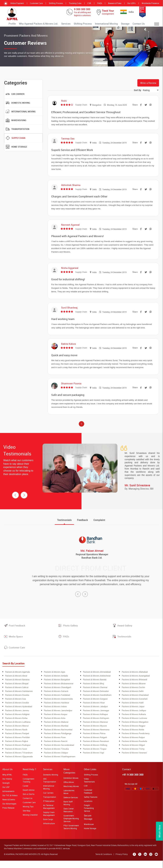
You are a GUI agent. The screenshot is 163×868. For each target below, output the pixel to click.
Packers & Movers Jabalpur (95, 715)
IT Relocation (49, 810)
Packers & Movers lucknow (134, 727)
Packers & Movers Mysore (95, 734)
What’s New (159, 831)
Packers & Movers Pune (55, 746)
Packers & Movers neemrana (96, 738)
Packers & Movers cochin (133, 696)
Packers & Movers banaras (17, 688)
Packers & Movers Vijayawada (19, 765)
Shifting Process (56, 3)
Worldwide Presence (150, 3)
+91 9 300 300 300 (133, 783)
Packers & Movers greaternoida (58, 708)
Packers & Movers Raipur (133, 746)
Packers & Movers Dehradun (96, 700)
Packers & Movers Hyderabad (19, 715)
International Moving (113, 25)
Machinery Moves (71, 795)
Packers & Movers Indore (55, 715)
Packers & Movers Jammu (17, 719)
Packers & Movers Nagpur (134, 734)
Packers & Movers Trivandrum (19, 761)
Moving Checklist (30, 823)
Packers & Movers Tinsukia (56, 757)
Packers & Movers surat (16, 757)
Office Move (69, 791)
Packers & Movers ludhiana (18, 730)
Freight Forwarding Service (89, 817)
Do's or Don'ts (29, 803)
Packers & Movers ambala (56, 685)
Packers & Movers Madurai (56, 730)
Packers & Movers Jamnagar (96, 719)
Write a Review (148, 85)
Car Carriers (48, 801)
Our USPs (131, 3)
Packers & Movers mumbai (56, 734)
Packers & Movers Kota (55, 727)
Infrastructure (49, 832)
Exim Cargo (48, 828)
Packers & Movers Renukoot (96, 750)
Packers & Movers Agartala (17, 681)
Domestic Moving (51, 783)
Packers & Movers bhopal (17, 692)
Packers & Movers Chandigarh (58, 696)
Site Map (27, 819)
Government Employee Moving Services (71, 827)
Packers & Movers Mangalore (135, 730)
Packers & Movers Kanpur (56, 723)
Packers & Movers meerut (17, 734)
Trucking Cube (75, 3)
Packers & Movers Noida (133, 738)
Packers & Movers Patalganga (58, 742)
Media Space (16, 645)
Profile (37, 25)
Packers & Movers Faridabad (57, 704)
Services (80, 25)
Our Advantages (9, 812)
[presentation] (15, 504)
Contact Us (140, 25)
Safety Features (91, 805)
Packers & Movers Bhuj (93, 692)
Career (26, 794)
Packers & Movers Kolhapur (95, 723)
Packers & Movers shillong (95, 753)
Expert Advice (29, 798)
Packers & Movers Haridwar (57, 711)
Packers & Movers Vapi (93, 761)
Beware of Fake (115, 3)
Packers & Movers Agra (55, 681)
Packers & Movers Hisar (94, 711)
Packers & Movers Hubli (133, 711)
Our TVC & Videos (10, 804)
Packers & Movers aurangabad (136, 685)
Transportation (50, 805)
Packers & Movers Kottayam (96, 727)
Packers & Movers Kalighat (17, 723)
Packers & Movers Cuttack (56, 700)
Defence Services (71, 806)
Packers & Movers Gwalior (17, 711)
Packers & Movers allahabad (135, 681)
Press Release (8, 816)
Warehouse (89, 833)
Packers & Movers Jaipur (133, 715)
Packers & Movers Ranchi (56, 750)
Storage (129, 25)
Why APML (7, 783)
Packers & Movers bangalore (57, 688)
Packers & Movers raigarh (95, 746)
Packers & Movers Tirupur (95, 757)
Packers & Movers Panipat (17, 742)
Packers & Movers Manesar (95, 730)
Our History (7, 787)
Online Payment (17, 3)
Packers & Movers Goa (15, 708)
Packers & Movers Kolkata (134, 723)
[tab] (64, 529)
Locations (88, 810)
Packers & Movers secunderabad (59, 753)
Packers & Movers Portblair (17, 746)
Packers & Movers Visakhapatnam (60, 765)
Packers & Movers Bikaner (134, 692)
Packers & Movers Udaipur (56, 761)
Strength (6, 791)
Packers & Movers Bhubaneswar (59, 692)
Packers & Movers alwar (16, 685)
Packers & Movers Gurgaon (95, 708)
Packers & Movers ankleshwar (97, 685)
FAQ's (100, 3)
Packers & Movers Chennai (95, 696)
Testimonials (124, 645)
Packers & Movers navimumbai (58, 738)
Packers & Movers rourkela (134, 750)
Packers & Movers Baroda (95, 688)
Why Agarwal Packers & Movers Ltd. (58, 25)
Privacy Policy (122, 863)
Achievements (8, 800)
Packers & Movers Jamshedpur (58, 719)
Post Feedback (17, 634)
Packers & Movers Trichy (133, 757)
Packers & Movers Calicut (17, 696)
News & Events (9, 808)
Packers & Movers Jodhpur (134, 719)
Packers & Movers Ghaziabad (135, 704)
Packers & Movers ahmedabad (97, 681)
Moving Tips (28, 815)
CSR (89, 3)
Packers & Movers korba (16, 727)
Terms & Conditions (104, 863)
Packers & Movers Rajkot (17, 750)
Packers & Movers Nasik (16, 738)
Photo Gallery (70, 634)
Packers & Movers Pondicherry (136, 742)
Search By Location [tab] (13, 672)
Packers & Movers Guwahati (135, 708)
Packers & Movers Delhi (133, 700)
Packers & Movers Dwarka (17, 704)
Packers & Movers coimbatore (19, 700)
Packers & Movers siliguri (133, 753)
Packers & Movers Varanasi (134, 761)
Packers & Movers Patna (94, 742)
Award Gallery (125, 634)
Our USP (6, 795)
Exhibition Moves (71, 786)
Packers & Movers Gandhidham (97, 704)
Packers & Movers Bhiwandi (134, 688)
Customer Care (36, 3)
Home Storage (90, 837)
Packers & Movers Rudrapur (18, 753)
